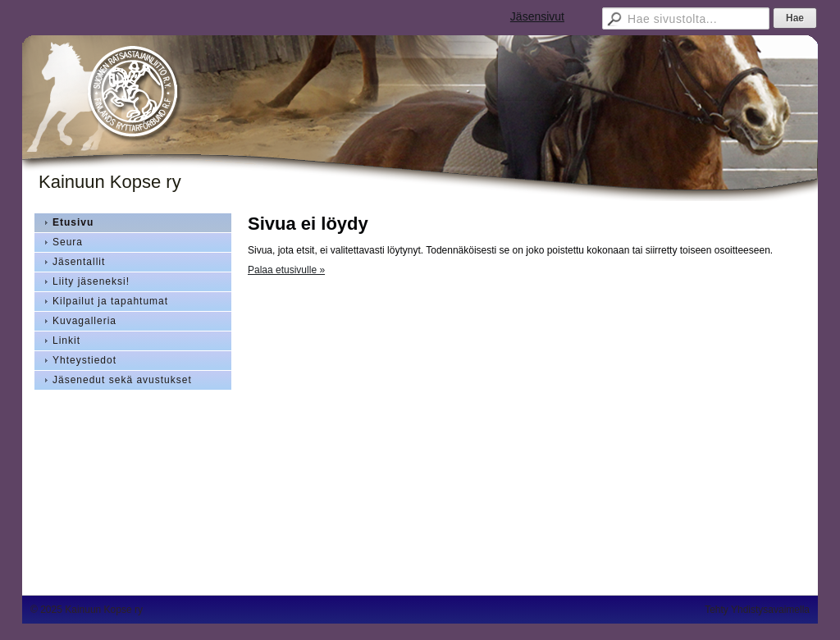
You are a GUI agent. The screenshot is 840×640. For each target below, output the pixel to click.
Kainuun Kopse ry (110, 182)
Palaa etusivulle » (286, 270)
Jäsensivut (537, 16)
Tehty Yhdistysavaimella (757, 610)
